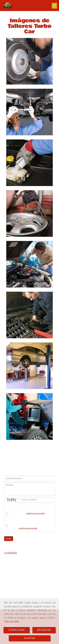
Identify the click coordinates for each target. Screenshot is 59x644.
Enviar (9, 539)
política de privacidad (35, 514)
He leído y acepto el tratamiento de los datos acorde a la (27, 527)
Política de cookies (12, 622)
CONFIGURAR (16, 630)
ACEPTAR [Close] (29, 638)
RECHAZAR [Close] (44, 630)
